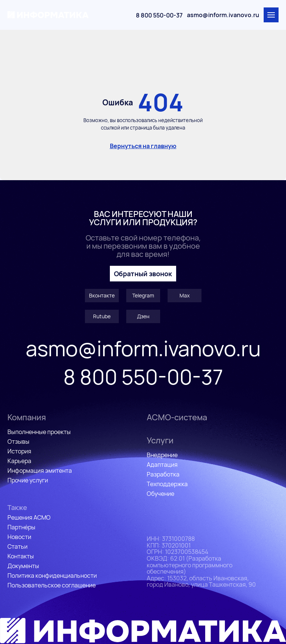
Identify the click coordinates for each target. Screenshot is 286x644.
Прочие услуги (28, 480)
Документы (23, 566)
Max (185, 295)
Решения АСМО (29, 517)
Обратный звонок (143, 274)
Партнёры (21, 527)
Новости (19, 537)
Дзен (143, 316)
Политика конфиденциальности (52, 576)
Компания (27, 417)
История (19, 451)
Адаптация (162, 465)
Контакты (21, 556)
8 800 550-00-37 (159, 15)
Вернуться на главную (143, 146)
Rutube (102, 316)
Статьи (18, 546)
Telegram (143, 295)
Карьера (19, 461)
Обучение (161, 494)
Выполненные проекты (39, 432)
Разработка (163, 474)
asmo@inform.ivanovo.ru (223, 15)
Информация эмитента (40, 471)
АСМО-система (177, 417)
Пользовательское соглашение (52, 585)
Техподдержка (167, 484)
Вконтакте (102, 295)
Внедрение (162, 455)
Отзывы (18, 441)
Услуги (160, 440)
